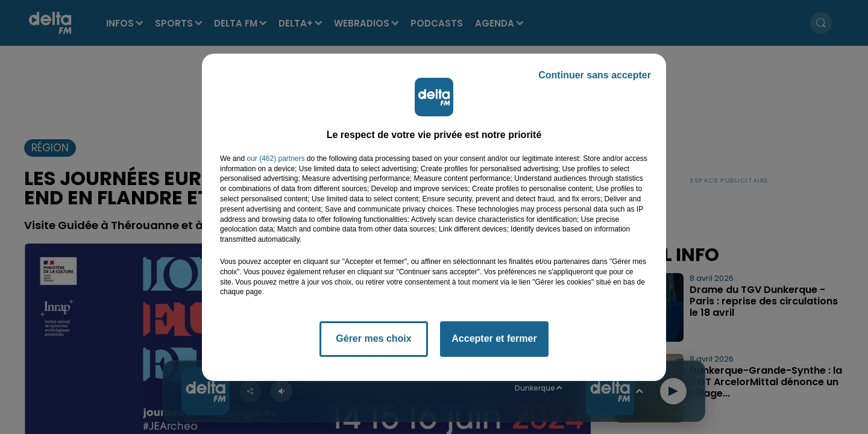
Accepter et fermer (494, 338)
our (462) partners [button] (275, 159)
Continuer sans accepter (595, 75)
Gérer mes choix (373, 338)
